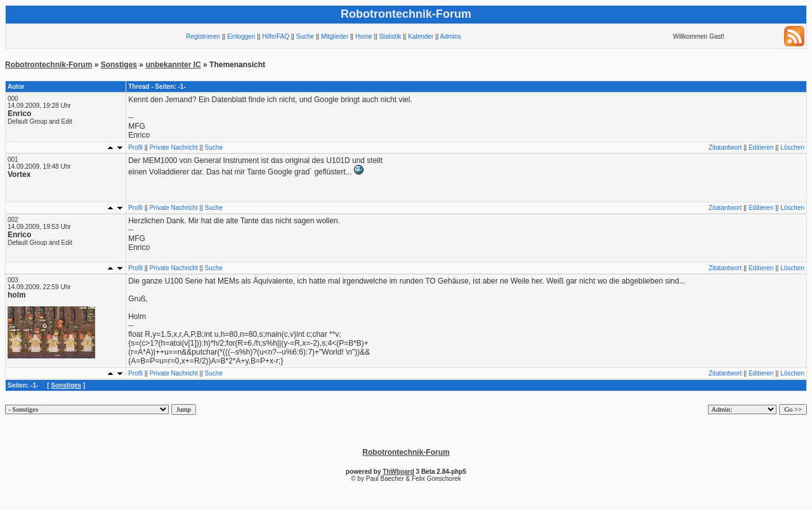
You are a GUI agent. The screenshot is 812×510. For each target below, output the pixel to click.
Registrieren (203, 36)
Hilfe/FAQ (276, 36)
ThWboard (398, 472)
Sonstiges (119, 65)
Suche (305, 36)
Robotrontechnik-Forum (49, 65)
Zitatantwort (725, 147)
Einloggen (241, 36)
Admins (450, 36)
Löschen (792, 147)
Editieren (761, 147)
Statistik (390, 36)
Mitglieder (335, 36)
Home (364, 36)
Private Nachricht (174, 147)
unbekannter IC (173, 65)
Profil (135, 147)
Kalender (421, 36)
